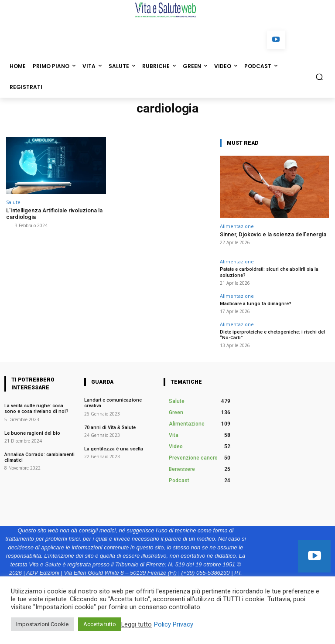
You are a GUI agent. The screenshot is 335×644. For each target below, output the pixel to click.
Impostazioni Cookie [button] (42, 624)
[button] (320, 77)
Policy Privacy (174, 624)
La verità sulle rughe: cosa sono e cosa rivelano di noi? (37, 409)
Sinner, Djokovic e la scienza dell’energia (273, 234)
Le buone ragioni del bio (33, 433)
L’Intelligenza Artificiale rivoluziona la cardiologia (54, 214)
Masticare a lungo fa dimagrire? (256, 304)
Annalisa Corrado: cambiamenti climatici (39, 457)
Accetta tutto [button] (100, 624)
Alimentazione (237, 226)
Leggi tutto (137, 624)
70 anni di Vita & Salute (110, 428)
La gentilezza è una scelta (114, 449)
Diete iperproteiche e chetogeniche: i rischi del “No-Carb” (272, 335)
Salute (13, 202)
